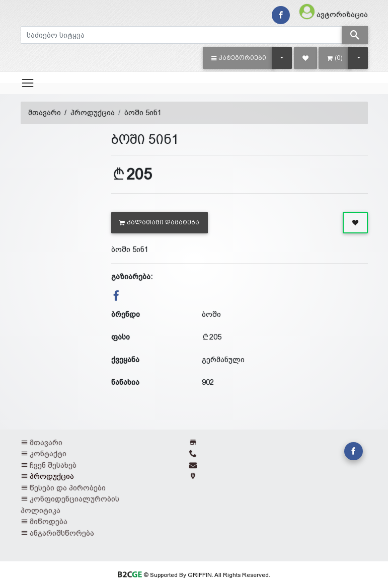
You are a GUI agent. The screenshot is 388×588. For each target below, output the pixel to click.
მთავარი (45, 112)
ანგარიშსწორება (62, 533)
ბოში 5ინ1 (143, 112)
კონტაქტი (48, 453)
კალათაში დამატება (159, 222)
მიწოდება (49, 521)
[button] (239, 58)
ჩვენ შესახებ (53, 465)
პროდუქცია (93, 112)
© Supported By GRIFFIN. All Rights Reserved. (194, 575)
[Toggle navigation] (28, 83)
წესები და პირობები (68, 488)
